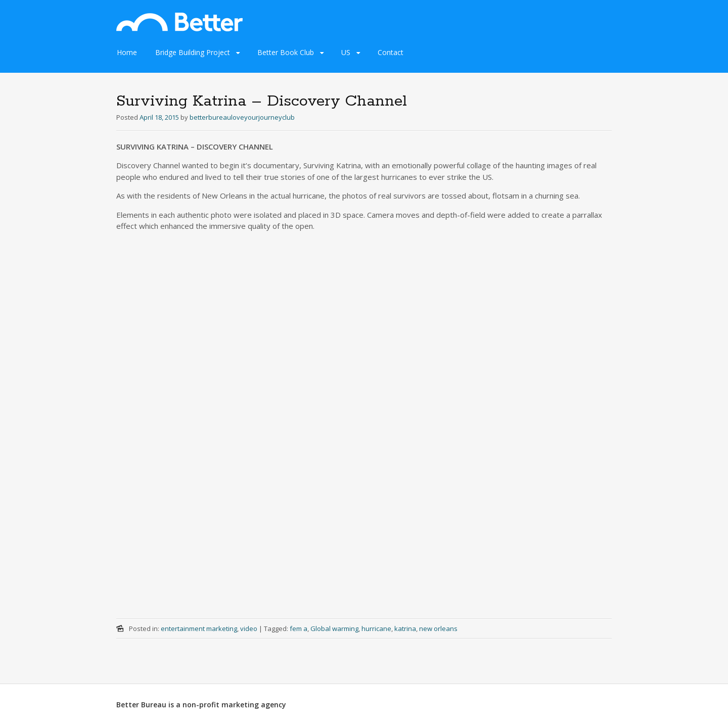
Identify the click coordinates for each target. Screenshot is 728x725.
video (249, 629)
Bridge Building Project (193, 52)
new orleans (438, 629)
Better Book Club (286, 52)
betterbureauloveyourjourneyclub (242, 117)
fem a (299, 629)
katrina (405, 629)
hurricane (376, 629)
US (346, 52)
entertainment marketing (199, 629)
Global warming (334, 629)
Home (127, 52)
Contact (391, 52)
